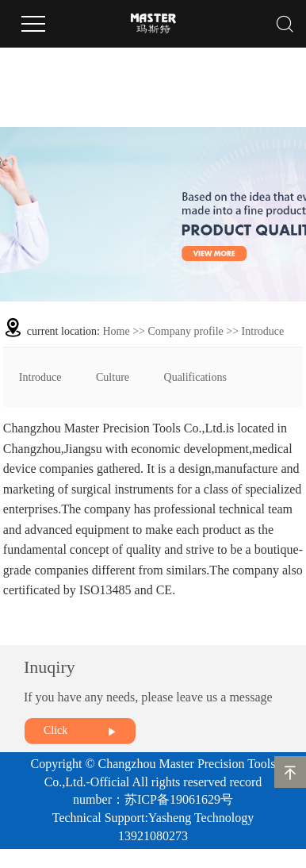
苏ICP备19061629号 (179, 799)
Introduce (40, 377)
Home (117, 331)
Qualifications (195, 377)
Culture (113, 377)
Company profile (186, 331)
